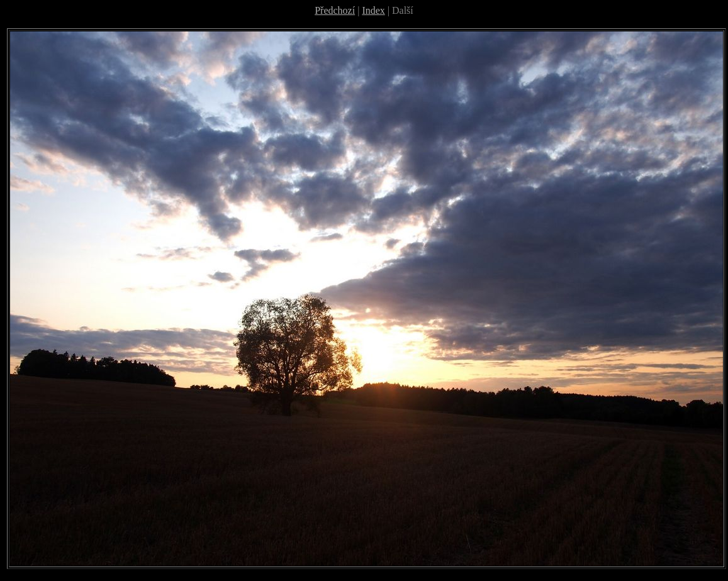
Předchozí (335, 10)
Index (373, 10)
